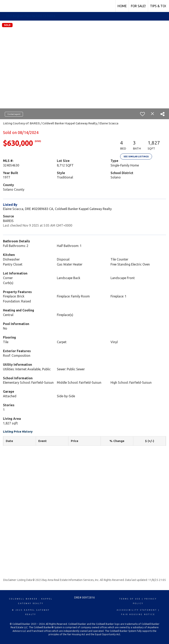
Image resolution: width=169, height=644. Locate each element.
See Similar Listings (136, 157)
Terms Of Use (130, 599)
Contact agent (14, 114)
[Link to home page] (5, 5)
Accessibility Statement (137, 610)
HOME (122, 6)
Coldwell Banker (23, 599)
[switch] (142, 114)
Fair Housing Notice (138, 614)
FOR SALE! (138, 6)
